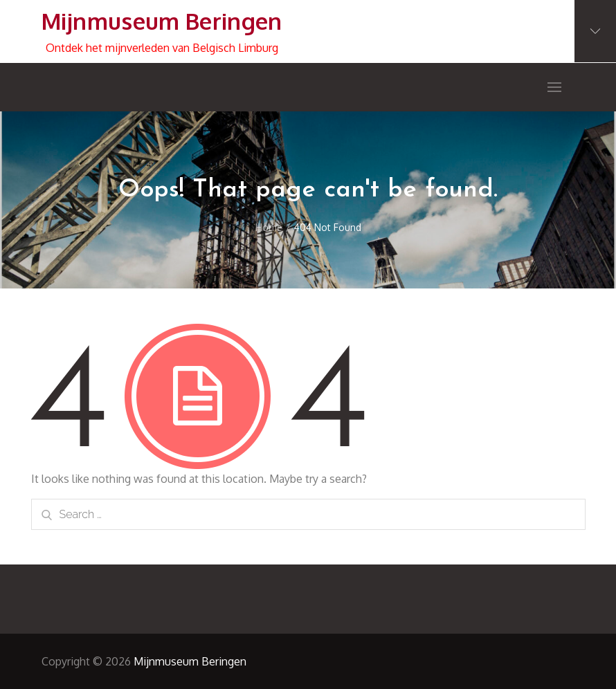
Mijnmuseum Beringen (162, 21)
